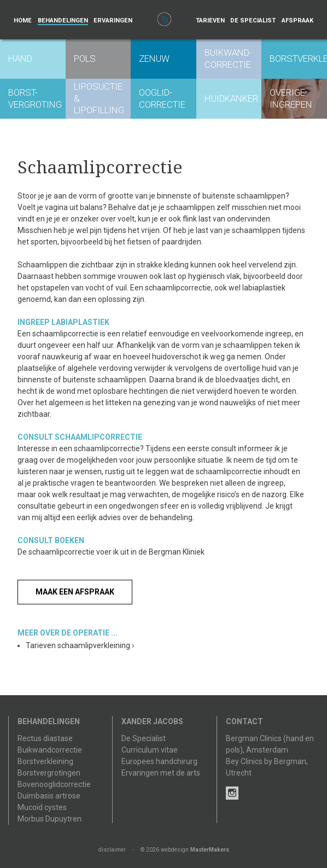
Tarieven (210, 21)
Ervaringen (113, 21)
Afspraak (297, 21)
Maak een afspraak (75, 592)
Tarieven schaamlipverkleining (80, 645)
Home (23, 21)
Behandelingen (63, 21)
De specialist (253, 21)
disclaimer (112, 850)
